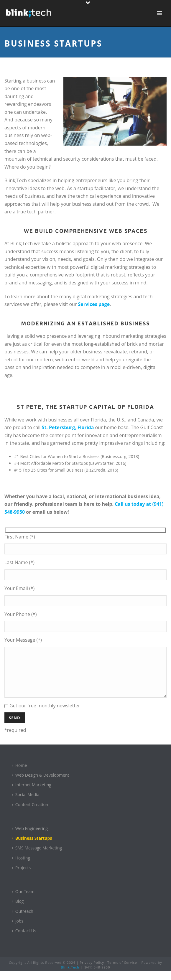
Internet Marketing (32, 794)
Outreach (23, 920)
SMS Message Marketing (37, 857)
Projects (21, 876)
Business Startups (32, 847)
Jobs (18, 930)
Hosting (21, 867)
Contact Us (24, 939)
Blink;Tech (70, 976)
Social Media (26, 803)
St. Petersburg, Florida (68, 427)
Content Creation (30, 813)
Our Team (23, 900)
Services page (94, 304)
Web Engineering (30, 837)
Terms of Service (122, 971)
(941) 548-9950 (97, 976)
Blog (18, 910)
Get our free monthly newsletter (42, 714)
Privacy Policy (92, 971)
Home (19, 774)
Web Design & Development (41, 784)
